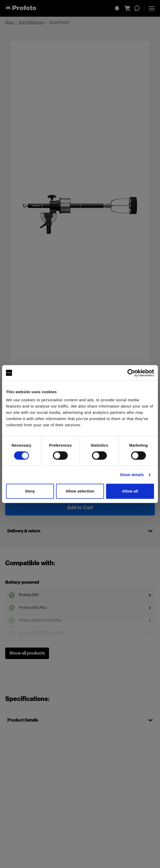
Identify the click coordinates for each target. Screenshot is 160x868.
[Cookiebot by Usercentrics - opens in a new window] (131, 373)
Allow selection (80, 491)
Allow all (130, 491)
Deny (30, 491)
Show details (132, 475)
